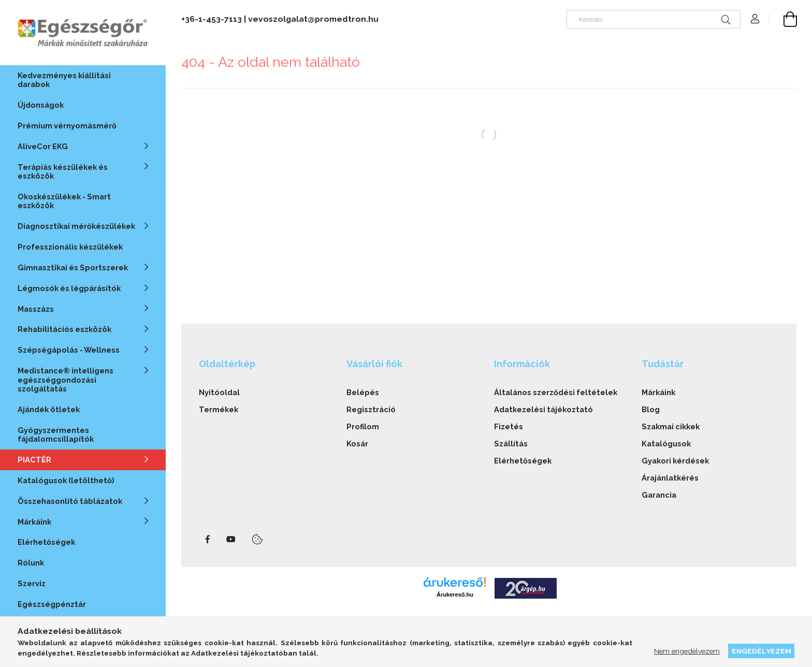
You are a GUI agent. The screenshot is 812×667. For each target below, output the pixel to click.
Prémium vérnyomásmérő (67, 126)
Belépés (363, 392)
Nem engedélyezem (687, 651)
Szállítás (511, 444)
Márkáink (658, 392)
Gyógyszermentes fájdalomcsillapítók (56, 434)
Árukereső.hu (455, 594)
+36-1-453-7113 (212, 19)
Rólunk (31, 563)
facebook (208, 540)
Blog (651, 409)
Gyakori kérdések (675, 461)
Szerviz (32, 583)
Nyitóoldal (219, 392)
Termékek (219, 409)
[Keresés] (654, 19)
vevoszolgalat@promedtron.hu (313, 19)
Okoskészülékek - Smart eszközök (64, 201)
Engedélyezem (762, 651)
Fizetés (509, 426)
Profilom (363, 426)
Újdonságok (41, 105)
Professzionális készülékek (70, 247)
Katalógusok (666, 444)
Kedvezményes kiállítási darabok (64, 80)
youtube (231, 540)
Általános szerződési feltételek (556, 392)
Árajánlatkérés (670, 478)
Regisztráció (371, 409)
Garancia (659, 495)
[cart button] (783, 19)
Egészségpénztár (52, 604)
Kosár (357, 444)
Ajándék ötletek (49, 409)
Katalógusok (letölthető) (66, 480)
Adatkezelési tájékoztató (543, 409)
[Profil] (755, 19)
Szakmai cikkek (671, 426)
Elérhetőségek (46, 542)
